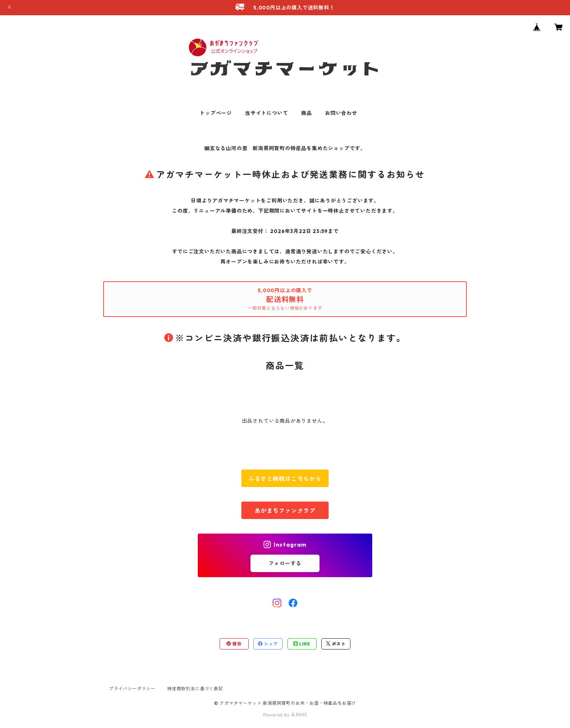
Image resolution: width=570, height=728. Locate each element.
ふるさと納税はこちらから (285, 479)
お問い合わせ (341, 113)
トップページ (216, 113)
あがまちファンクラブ (285, 511)
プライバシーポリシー (132, 689)
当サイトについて (266, 113)
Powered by (285, 715)
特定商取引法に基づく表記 (195, 689)
